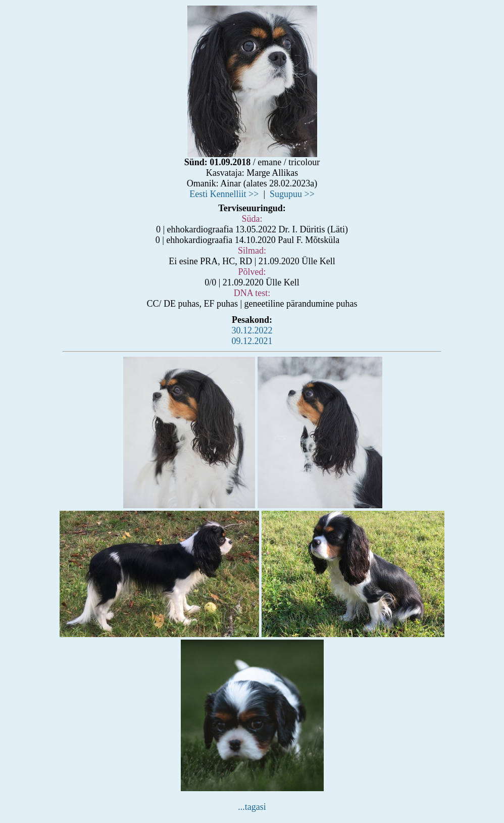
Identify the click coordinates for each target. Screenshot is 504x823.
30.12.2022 (252, 330)
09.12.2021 (252, 341)
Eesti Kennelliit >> (224, 194)
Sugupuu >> (292, 194)
